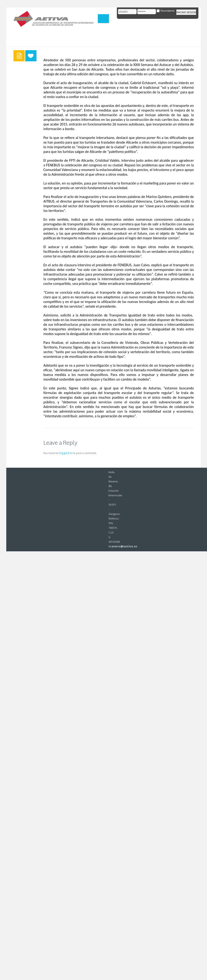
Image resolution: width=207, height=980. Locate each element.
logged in (66, 453)
